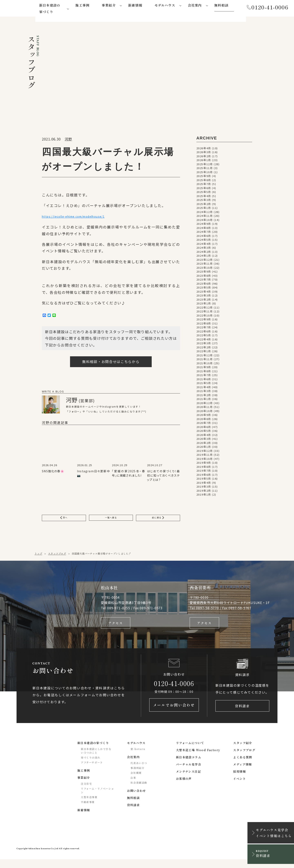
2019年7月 (204, 472)
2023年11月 (205, 265)
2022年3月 (204, 345)
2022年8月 (204, 325)
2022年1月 (204, 353)
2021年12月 (205, 357)
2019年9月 (204, 464)
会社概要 (136, 781)
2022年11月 (205, 313)
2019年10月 (205, 460)
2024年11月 (205, 217)
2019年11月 (205, 456)
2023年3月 (204, 297)
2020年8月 (204, 420)
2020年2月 (204, 444)
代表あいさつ (139, 772)
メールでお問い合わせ (174, 713)
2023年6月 (204, 285)
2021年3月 (204, 392)
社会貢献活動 (139, 791)
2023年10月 (205, 269)
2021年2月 (204, 396)
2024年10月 (205, 221)
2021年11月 (205, 360)
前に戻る (158, 522)
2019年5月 (204, 480)
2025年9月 (204, 177)
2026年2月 (204, 158)
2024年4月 (204, 245)
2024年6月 (204, 237)
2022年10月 (205, 317)
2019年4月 (204, 484)
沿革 (133, 786)
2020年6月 (204, 428)
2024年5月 (204, 241)
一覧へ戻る (111, 522)
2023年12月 (205, 261)
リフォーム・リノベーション (97, 799)
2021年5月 (204, 384)
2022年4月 (204, 341)
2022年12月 (205, 309)
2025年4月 (204, 197)
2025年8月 (204, 181)
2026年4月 (204, 150)
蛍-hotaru (138, 757)
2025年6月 (204, 189)
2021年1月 (204, 400)
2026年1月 (204, 161)
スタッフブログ (57, 559)
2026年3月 (204, 153)
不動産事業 (88, 811)
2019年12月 (205, 452)
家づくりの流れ (91, 766)
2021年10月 (205, 365)
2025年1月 (204, 209)
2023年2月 (204, 301)
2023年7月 (204, 281)
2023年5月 (204, 289)
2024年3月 (204, 249)
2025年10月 (205, 173)
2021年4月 (204, 388)
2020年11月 (205, 408)
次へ (64, 522)
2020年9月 (204, 416)
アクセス (116, 629)
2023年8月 (204, 277)
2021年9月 (204, 368)
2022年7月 (204, 329)
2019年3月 (204, 488)
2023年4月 (204, 293)
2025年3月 (204, 201)
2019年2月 (204, 492)
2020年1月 (204, 448)
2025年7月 (204, 185)
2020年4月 (204, 436)
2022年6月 (204, 333)
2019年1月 (204, 496)
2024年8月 (204, 229)
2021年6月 (204, 381)
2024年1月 (204, 257)
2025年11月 (205, 169)
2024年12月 (205, 213)
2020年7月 (204, 424)
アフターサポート (92, 771)
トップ (38, 559)
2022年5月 (204, 337)
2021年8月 (204, 373)
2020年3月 (204, 440)
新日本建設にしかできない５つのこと (96, 759)
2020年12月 (205, 404)
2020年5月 (204, 432)
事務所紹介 (137, 776)
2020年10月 (205, 412)
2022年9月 (204, 321)
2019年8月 (204, 468)
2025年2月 (204, 205)
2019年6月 (204, 476)
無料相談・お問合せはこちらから (111, 365)
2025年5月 (204, 193)
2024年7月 (204, 233)
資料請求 (242, 713)
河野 (68, 140)
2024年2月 (204, 253)
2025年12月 (205, 165)
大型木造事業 (89, 806)
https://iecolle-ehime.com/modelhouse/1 (84, 218)
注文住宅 (86, 792)
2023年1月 (204, 305)
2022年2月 (204, 349)
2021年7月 (204, 376)
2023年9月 (204, 273)
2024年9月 (204, 225)
